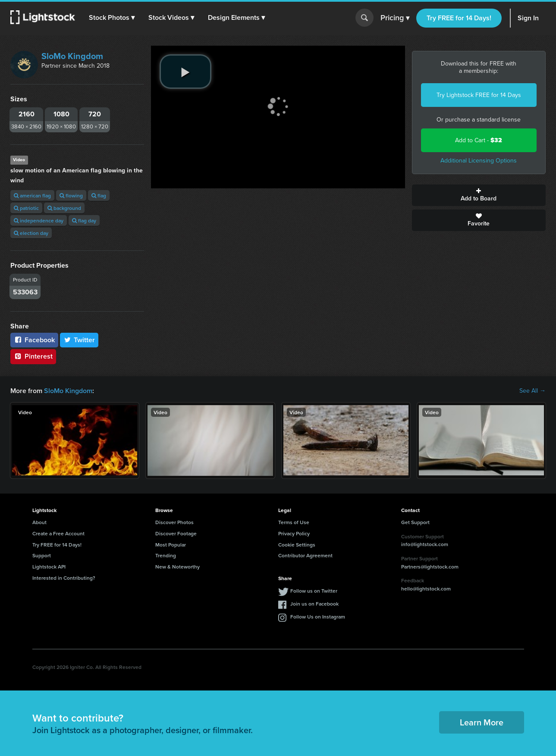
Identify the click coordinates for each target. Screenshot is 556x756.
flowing (71, 195)
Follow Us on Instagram (318, 617)
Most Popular (171, 545)
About (39, 522)
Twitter (79, 340)
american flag (32, 195)
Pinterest (33, 356)
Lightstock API (49, 567)
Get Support (415, 522)
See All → (532, 391)
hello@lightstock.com (426, 589)
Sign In (528, 18)
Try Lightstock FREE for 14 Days (479, 95)
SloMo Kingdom (72, 56)
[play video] (185, 72)
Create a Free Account (58, 533)
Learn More (482, 722)
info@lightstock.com (425, 544)
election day (31, 233)
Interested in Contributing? (64, 578)
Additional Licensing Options (479, 161)
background (64, 208)
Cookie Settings (297, 545)
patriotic (26, 208)
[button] (112, 18)
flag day (84, 220)
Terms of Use (294, 522)
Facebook (34, 340)
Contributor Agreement (305, 555)
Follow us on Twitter (314, 591)
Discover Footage (176, 533)
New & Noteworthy (177, 567)
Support (42, 555)
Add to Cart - (479, 140)
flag (99, 195)
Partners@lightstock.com (430, 567)
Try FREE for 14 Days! (459, 18)
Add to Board (479, 195)
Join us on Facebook (314, 604)
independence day (39, 220)
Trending (166, 555)
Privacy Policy (294, 533)
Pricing (395, 18)
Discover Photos (174, 522)
